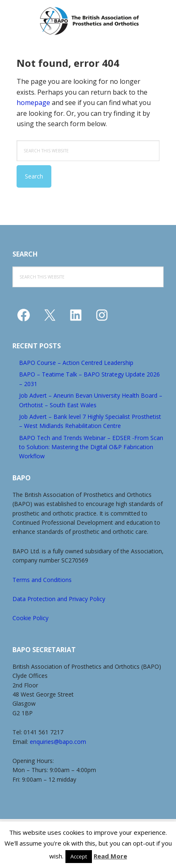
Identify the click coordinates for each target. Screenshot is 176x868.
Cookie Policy (30, 618)
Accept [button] (79, 856)
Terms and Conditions (42, 580)
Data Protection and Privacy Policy (59, 599)
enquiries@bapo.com (58, 742)
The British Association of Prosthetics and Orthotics (89, 21)
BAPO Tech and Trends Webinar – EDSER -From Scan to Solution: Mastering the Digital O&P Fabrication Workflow (91, 447)
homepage (33, 103)
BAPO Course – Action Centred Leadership (76, 363)
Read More (110, 856)
